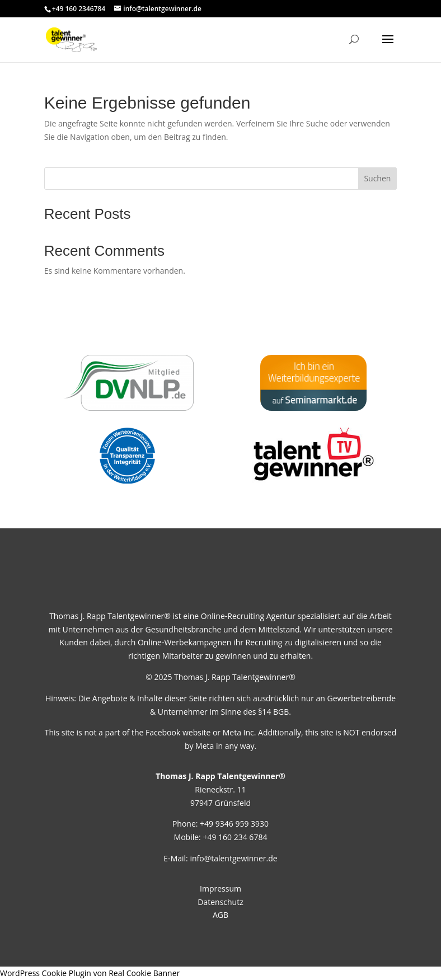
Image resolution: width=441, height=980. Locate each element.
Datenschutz (220, 902)
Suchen (377, 178)
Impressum (221, 888)
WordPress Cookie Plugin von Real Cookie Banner (90, 973)
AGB (221, 915)
